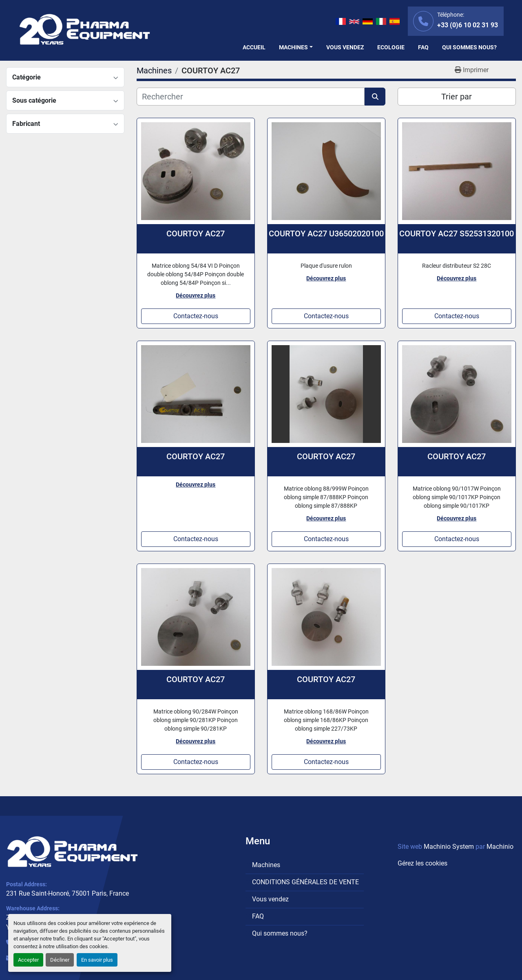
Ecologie (391, 47)
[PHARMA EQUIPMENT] (72, 852)
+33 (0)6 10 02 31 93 (468, 25)
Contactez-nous (196, 316)
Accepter (28, 960)
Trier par (457, 97)
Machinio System (449, 847)
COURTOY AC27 (196, 233)
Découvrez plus (196, 295)
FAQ (423, 47)
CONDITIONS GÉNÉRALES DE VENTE (305, 882)
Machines (293, 47)
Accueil (254, 47)
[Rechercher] (251, 97)
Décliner (60, 960)
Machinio (500, 847)
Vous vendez (345, 47)
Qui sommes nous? (469, 47)
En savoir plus (97, 960)
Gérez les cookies (422, 863)
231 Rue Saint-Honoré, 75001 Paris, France (67, 893)
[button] (296, 47)
